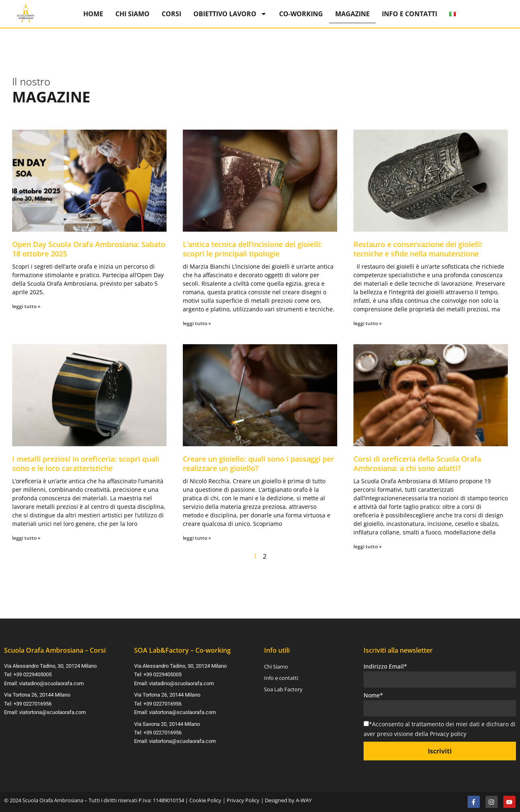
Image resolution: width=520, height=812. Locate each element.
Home (93, 14)
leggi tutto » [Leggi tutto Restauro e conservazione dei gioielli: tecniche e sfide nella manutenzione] (367, 323)
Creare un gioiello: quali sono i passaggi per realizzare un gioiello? (259, 464)
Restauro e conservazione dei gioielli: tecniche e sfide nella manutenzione (418, 249)
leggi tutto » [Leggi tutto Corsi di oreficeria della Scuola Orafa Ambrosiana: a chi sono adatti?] (367, 546)
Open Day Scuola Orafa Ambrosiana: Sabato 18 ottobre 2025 (89, 249)
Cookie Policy (205, 800)
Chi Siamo (132, 14)
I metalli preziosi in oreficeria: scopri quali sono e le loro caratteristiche (86, 464)
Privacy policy (448, 734)
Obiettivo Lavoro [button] (230, 14)
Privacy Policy (243, 800)
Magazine (352, 14)
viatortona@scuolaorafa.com (52, 711)
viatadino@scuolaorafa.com (51, 683)
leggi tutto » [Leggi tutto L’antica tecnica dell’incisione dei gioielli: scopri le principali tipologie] (197, 323)
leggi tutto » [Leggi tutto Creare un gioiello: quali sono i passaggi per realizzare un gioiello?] (197, 538)
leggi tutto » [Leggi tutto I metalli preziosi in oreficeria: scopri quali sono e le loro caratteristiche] (26, 538)
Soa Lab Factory (283, 690)
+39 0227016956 (32, 703)
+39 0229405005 (32, 674)
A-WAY (304, 800)
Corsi (171, 14)
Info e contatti (409, 14)
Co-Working (301, 14)
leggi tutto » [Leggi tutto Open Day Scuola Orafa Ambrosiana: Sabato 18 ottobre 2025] (26, 306)
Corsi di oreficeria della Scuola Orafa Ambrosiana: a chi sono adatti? (417, 464)
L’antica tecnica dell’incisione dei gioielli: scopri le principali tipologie (252, 249)
